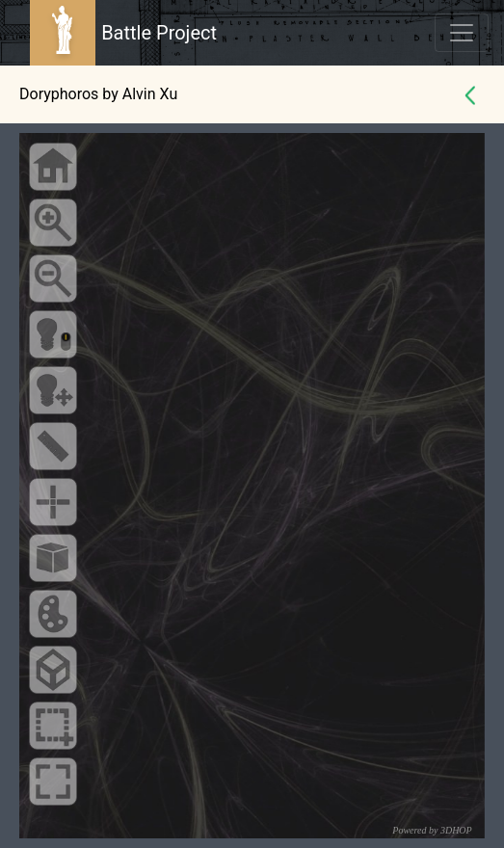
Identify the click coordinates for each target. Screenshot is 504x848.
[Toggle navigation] (462, 33)
